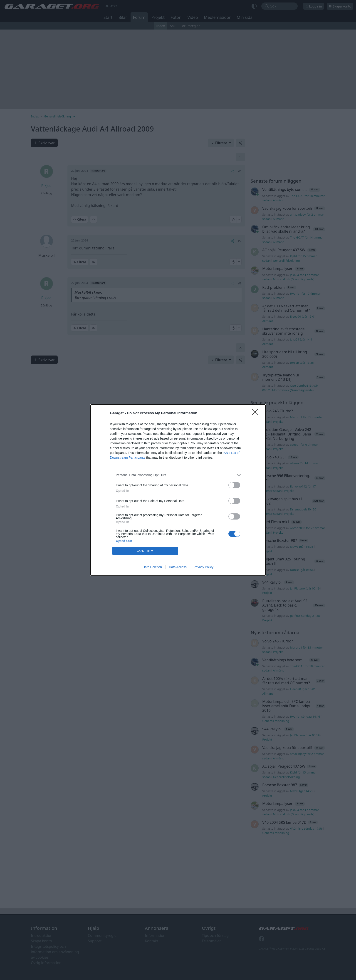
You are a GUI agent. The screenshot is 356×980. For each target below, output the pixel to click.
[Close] (257, 413)
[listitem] (178, 475)
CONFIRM (145, 551)
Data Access (178, 567)
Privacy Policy (204, 567)
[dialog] (178, 490)
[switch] (234, 485)
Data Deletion (152, 567)
